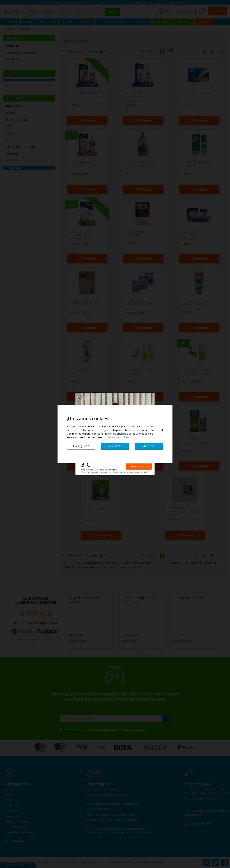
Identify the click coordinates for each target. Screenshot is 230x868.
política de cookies (118, 437)
